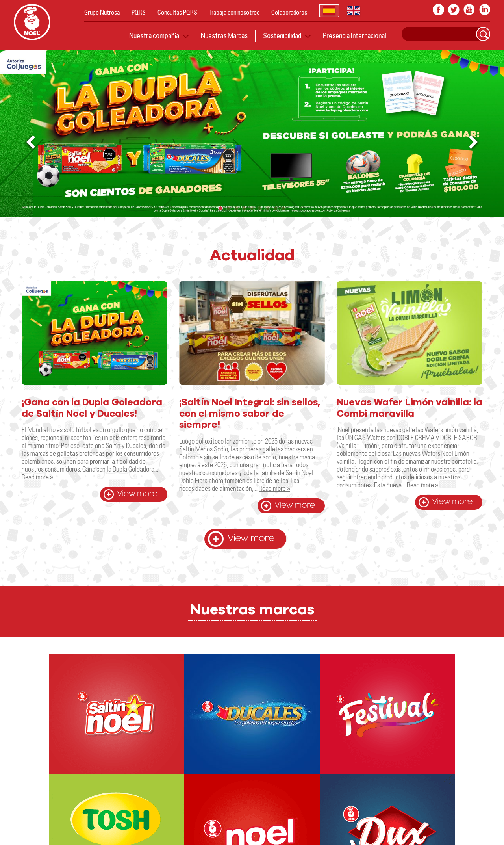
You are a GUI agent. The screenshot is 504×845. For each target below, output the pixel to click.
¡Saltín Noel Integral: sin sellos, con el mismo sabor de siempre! (250, 414)
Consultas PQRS (177, 12)
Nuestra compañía (154, 35)
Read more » (37, 477)
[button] (474, 142)
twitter (454, 10)
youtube (469, 10)
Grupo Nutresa (102, 12)
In (485, 10)
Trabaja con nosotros (234, 12)
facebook (438, 10)
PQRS (139, 12)
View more (137, 494)
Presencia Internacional (355, 35)
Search (483, 34)
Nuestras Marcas (224, 35)
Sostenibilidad (282, 35)
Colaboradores (289, 12)
